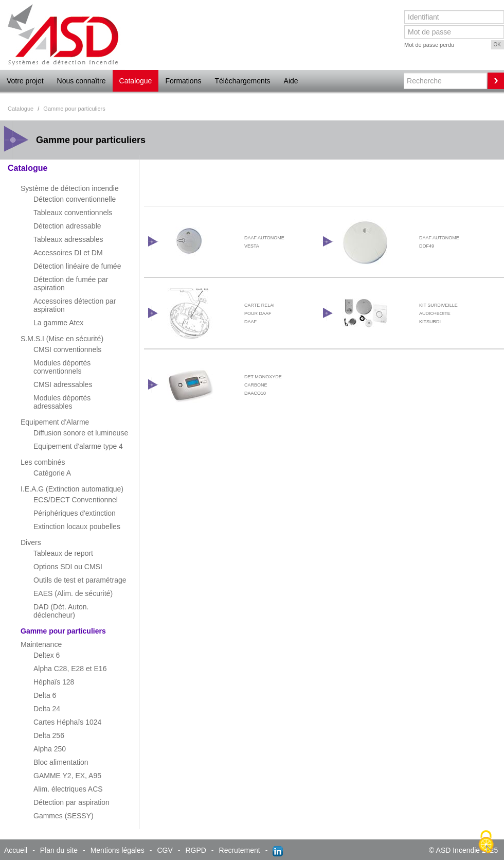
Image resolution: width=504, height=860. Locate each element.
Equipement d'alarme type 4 (78, 446)
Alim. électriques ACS (68, 789)
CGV (165, 850)
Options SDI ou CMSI (68, 567)
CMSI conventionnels (67, 349)
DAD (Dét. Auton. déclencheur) (61, 611)
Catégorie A (52, 473)
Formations (183, 81)
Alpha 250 (50, 749)
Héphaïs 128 (54, 682)
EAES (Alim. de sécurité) (73, 593)
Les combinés (43, 462)
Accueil (16, 850)
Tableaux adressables (68, 239)
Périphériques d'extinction (75, 513)
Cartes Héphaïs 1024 (67, 722)
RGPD (195, 850)
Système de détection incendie (70, 188)
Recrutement (240, 850)
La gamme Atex (58, 323)
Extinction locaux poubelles (77, 526)
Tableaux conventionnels (73, 213)
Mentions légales (118, 850)
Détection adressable (67, 226)
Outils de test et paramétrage (80, 580)
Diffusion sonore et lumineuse (81, 433)
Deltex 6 (47, 655)
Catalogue (136, 81)
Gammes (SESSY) (64, 816)
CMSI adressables (63, 384)
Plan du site (59, 850)
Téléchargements (242, 81)
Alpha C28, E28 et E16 (70, 669)
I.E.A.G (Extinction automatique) (72, 489)
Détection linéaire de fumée (77, 266)
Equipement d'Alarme (55, 422)
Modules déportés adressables (62, 402)
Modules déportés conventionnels (62, 367)
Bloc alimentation (61, 762)
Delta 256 (49, 735)
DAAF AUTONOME (264, 238)
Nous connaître (82, 81)
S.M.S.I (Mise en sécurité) (62, 339)
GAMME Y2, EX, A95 (67, 776)
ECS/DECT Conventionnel (76, 500)
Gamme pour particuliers (63, 631)
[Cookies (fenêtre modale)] (486, 843)
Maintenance (41, 644)
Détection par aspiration (71, 802)
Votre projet (25, 81)
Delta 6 (45, 695)
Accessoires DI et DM (68, 253)
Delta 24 (47, 709)
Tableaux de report (63, 553)
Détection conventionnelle (75, 199)
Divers (31, 542)
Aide (291, 81)
